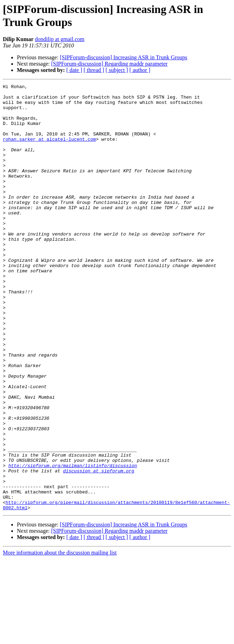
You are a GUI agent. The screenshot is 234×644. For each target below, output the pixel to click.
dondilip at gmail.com (60, 39)
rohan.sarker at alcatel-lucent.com (49, 151)
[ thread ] (94, 70)
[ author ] (140, 70)
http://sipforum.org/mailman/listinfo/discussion (73, 542)
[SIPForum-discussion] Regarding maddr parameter (109, 64)
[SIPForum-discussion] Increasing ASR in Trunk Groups (124, 57)
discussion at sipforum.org (99, 549)
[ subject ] (117, 70)
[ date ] (74, 70)
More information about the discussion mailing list (60, 638)
